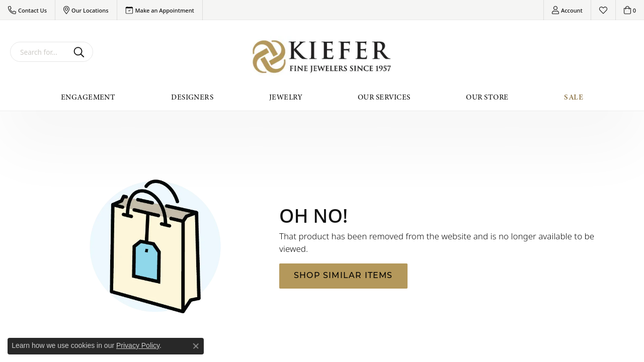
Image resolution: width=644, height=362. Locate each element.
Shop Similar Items (343, 276)
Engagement (88, 97)
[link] (160, 10)
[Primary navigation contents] (322, 97)
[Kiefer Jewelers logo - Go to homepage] (322, 57)
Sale (574, 97)
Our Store (487, 97)
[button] (27, 10)
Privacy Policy (138, 345)
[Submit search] (81, 52)
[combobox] (40, 52)
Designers (192, 97)
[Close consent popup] (196, 346)
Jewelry (286, 97)
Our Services (384, 97)
